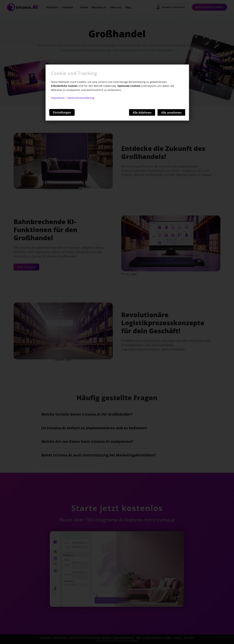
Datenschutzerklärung (81, 98)
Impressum (58, 98)
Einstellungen (62, 112)
